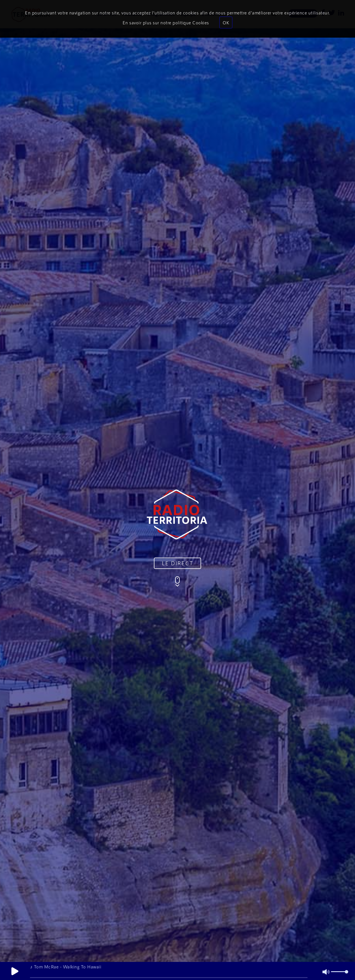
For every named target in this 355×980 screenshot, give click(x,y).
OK (226, 22)
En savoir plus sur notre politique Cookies (166, 22)
